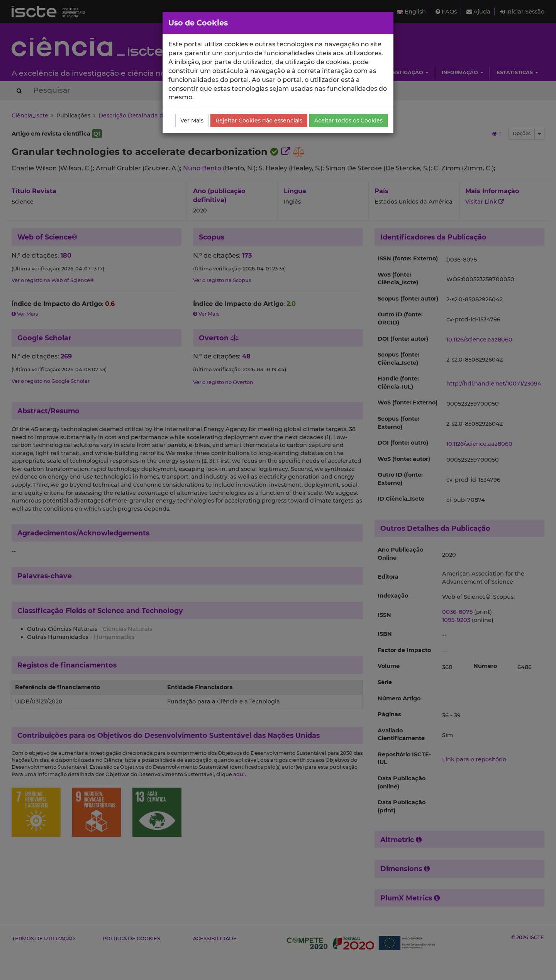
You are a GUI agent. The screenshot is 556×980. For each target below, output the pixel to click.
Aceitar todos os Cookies (348, 121)
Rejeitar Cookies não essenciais (259, 121)
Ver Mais (192, 121)
